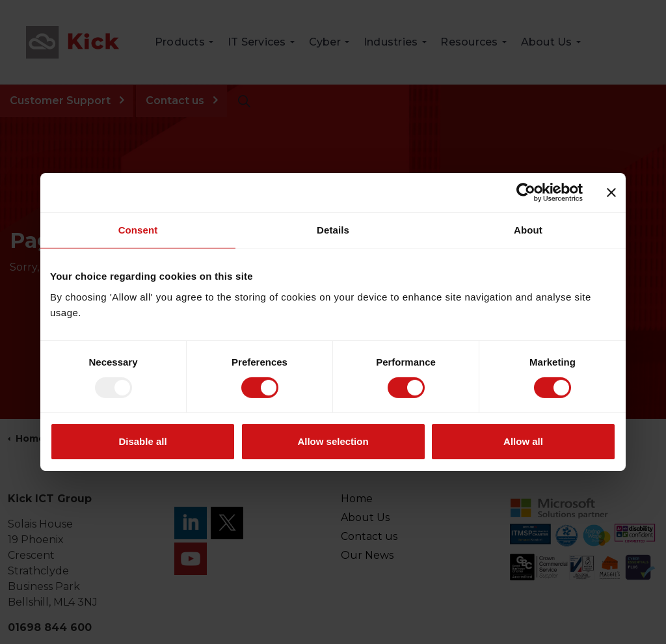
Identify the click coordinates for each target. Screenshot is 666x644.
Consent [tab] (138, 230)
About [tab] (528, 230)
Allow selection (333, 441)
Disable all (142, 441)
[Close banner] (611, 193)
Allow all (523, 441)
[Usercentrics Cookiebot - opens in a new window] (526, 193)
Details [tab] (333, 230)
